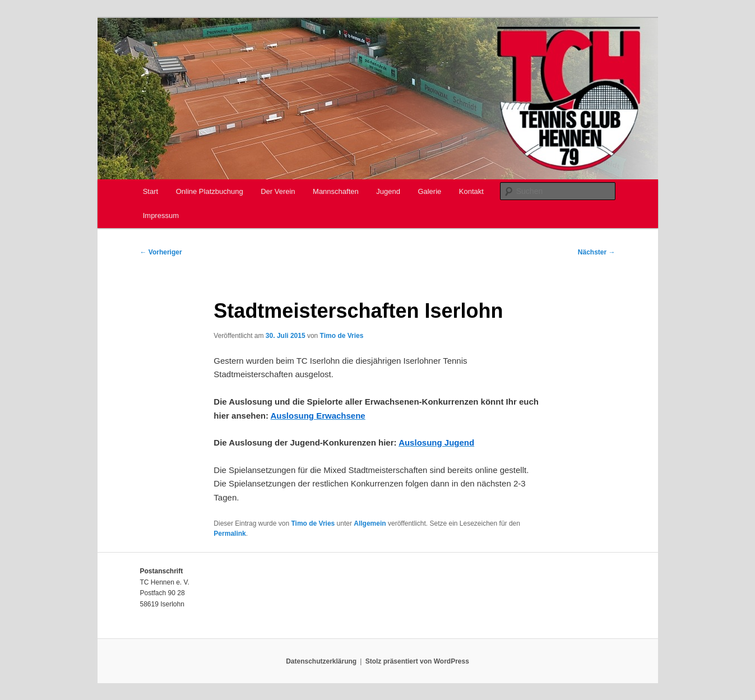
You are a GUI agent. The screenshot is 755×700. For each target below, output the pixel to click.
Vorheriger (161, 252)
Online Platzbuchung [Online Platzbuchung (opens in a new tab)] (210, 191)
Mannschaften (336, 191)
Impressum (161, 215)
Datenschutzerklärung (321, 661)
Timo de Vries (342, 336)
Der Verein (278, 191)
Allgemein (370, 523)
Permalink (230, 534)
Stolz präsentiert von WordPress (417, 661)
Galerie (429, 191)
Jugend (388, 191)
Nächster (597, 252)
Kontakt (471, 191)
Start (150, 191)
